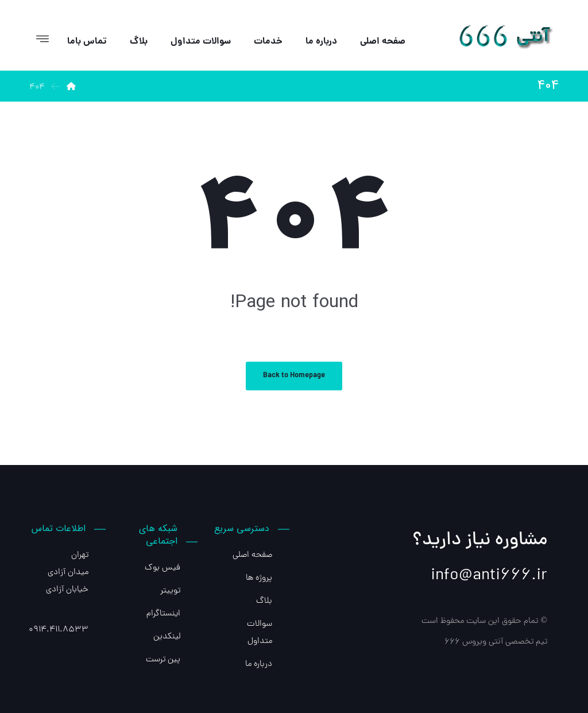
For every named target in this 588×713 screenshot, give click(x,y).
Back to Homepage (294, 376)
